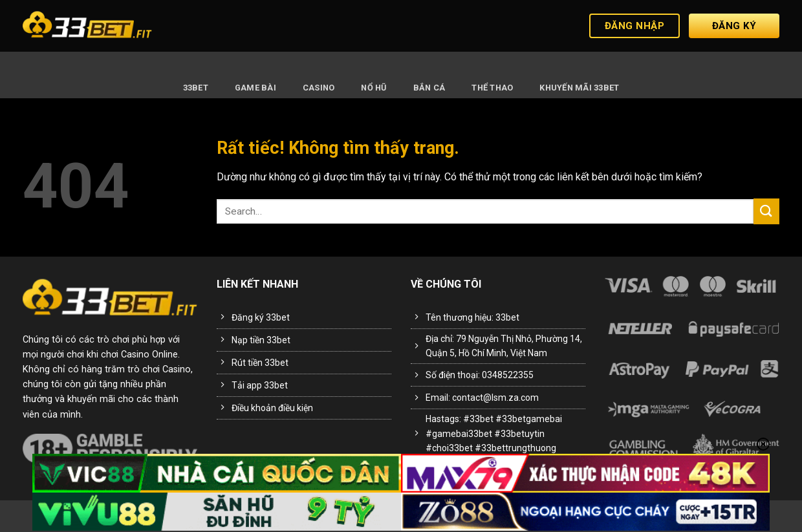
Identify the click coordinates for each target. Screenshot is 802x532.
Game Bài (255, 88)
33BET (196, 88)
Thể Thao (492, 88)
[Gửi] (766, 211)
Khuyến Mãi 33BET (579, 88)
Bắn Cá (429, 88)
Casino (319, 88)
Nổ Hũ (374, 88)
